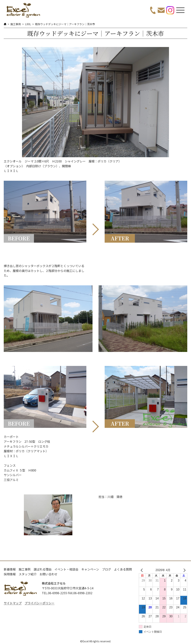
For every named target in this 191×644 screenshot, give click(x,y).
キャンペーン (90, 569)
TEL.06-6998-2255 (54, 593)
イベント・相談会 (66, 569)
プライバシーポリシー (40, 603)
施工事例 (16, 24)
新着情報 (10, 569)
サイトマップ (13, 603)
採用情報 (10, 574)
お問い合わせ (48, 574)
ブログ (107, 569)
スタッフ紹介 (28, 574)
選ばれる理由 (43, 569)
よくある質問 (123, 569)
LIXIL (28, 24)
